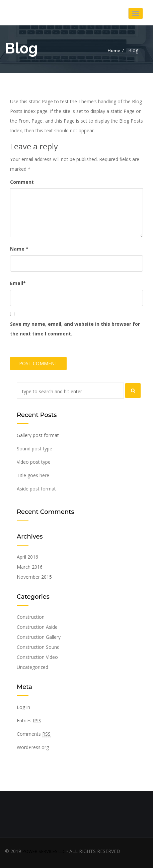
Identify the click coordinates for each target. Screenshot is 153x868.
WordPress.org (33, 747)
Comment (22, 182)
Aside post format (36, 489)
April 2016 (27, 557)
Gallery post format (38, 435)
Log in (23, 707)
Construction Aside (37, 627)
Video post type (34, 462)
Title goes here (33, 475)
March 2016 (30, 567)
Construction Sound (38, 647)
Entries (29, 721)
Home (114, 50)
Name (19, 249)
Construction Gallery (39, 637)
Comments (34, 734)
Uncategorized (32, 667)
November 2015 (34, 577)
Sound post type (34, 449)
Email (18, 283)
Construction (31, 617)
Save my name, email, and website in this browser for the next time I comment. (75, 329)
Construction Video (37, 657)
